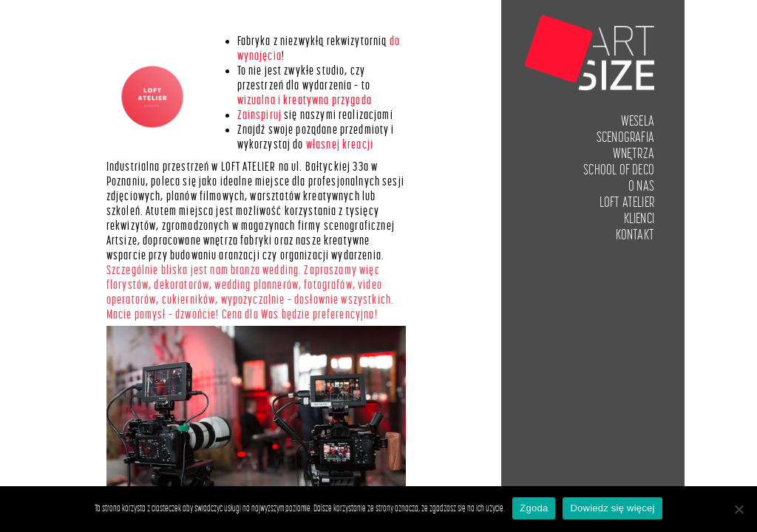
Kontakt (635, 235)
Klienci (639, 219)
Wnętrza (634, 154)
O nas (641, 186)
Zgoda (534, 508)
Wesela (638, 121)
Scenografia (625, 137)
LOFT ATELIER (627, 202)
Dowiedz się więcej (612, 508)
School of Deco (619, 170)
